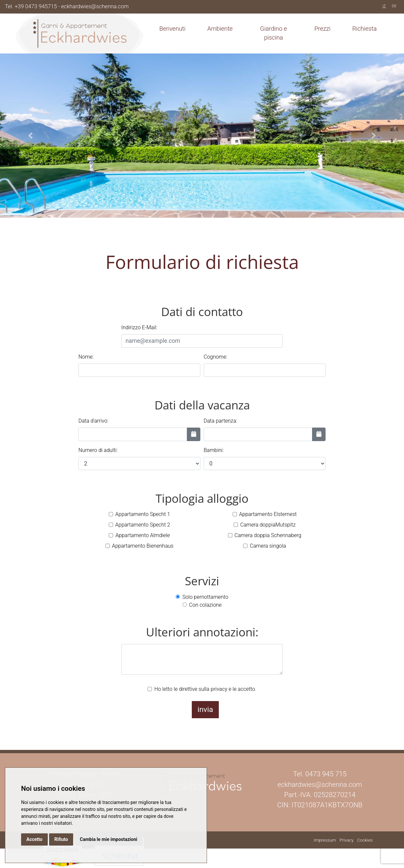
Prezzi (322, 29)
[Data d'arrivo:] (194, 434)
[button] (30, 136)
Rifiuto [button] (61, 839)
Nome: (86, 357)
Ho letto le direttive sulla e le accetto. (205, 689)
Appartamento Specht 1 (143, 514)
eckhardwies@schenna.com (95, 6)
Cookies (365, 840)
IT (384, 6)
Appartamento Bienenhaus (143, 546)
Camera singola (268, 546)
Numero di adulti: (98, 450)
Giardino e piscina (273, 33)
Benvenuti (173, 29)
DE (394, 6)
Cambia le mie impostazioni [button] (108, 839)
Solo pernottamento (205, 597)
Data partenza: (220, 421)
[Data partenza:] (319, 434)
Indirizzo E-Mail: (139, 327)
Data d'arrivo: (93, 421)
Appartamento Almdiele (143, 535)
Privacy (346, 840)
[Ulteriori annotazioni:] (202, 659)
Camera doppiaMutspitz (268, 525)
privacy (219, 689)
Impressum (325, 840)
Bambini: (214, 450)
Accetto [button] (34, 839)
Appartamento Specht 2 (143, 525)
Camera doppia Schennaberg (268, 535)
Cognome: (216, 357)
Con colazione (205, 605)
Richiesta (364, 29)
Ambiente (220, 29)
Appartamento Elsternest (268, 514)
